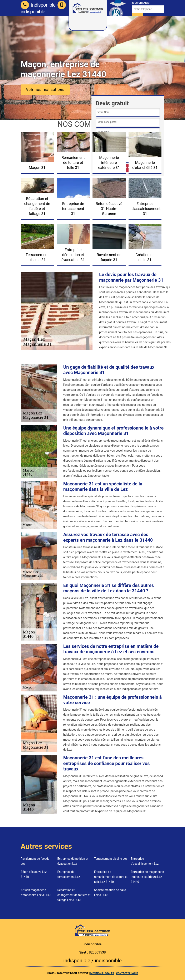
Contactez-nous (127, 973)
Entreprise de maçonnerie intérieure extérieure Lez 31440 (147, 877)
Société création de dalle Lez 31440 (110, 892)
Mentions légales (102, 973)
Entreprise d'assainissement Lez (145, 861)
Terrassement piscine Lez (111, 859)
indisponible (38, 5)
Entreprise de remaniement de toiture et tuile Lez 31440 (111, 877)
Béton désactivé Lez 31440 (34, 874)
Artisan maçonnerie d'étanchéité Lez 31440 (36, 892)
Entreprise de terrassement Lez (69, 874)
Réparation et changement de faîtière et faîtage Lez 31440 (74, 895)
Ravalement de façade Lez (35, 861)
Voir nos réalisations (45, 90)
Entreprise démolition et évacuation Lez (73, 861)
